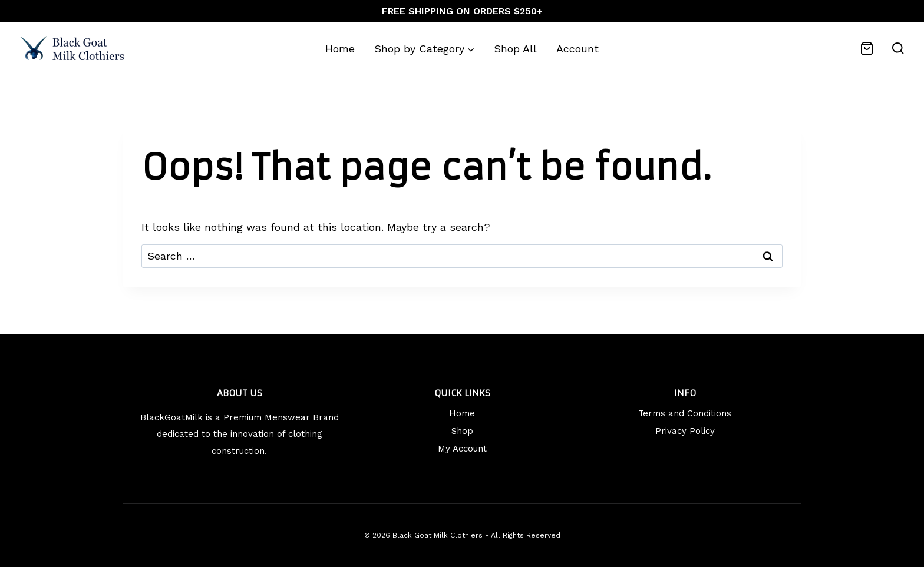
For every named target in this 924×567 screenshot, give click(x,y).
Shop (462, 431)
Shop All (515, 49)
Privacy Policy (685, 431)
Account (577, 49)
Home (340, 49)
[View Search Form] (898, 49)
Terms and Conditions (685, 413)
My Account (462, 449)
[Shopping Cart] (867, 48)
